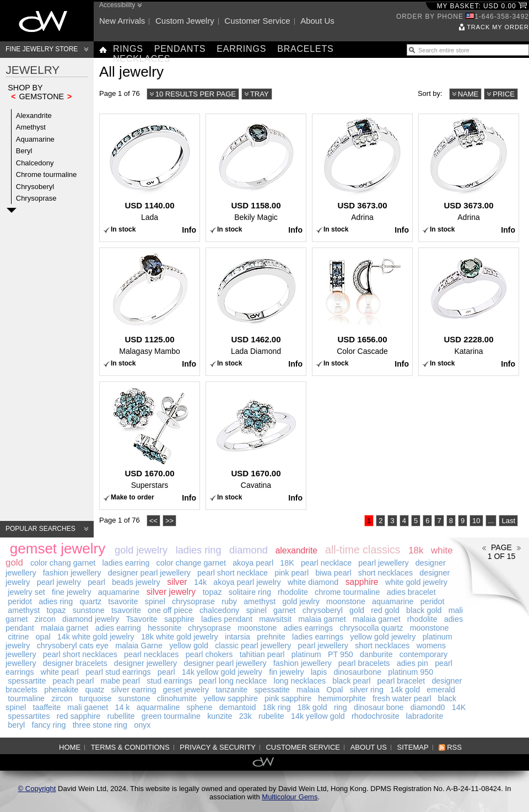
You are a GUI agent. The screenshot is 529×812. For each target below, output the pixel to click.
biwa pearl (333, 573)
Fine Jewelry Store (42, 49)
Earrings (241, 49)
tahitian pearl (262, 654)
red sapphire (79, 716)
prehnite (271, 637)
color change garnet (191, 563)
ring (341, 707)
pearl (96, 582)
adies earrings (308, 628)
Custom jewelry (185, 21)
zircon (45, 619)
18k (416, 550)
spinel (155, 601)
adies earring (118, 628)
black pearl (351, 681)
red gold (385, 610)
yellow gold (189, 646)
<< (153, 521)
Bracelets (305, 49)
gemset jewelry (58, 548)
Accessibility (117, 5)
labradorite (425, 716)
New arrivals (122, 21)
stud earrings (169, 681)
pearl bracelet (401, 681)
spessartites (29, 716)
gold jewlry (301, 601)
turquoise (96, 698)
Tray (260, 94)
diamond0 (428, 707)
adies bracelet (411, 592)
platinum (306, 654)
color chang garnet (63, 563)
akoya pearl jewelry (247, 582)
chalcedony (219, 610)
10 (476, 521)
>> (169, 521)
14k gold (405, 690)
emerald (441, 690)
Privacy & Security (218, 747)
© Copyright (37, 789)
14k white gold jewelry (96, 637)
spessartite (27, 681)
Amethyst (31, 127)
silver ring (367, 690)
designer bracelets (75, 663)
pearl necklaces (151, 654)
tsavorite (123, 601)
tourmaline (26, 698)
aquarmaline (158, 707)
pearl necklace (326, 563)
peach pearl (74, 681)
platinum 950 (411, 672)
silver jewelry (171, 592)
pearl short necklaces (80, 654)
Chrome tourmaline (47, 174)
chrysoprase (193, 601)
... (491, 521)
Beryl (24, 151)
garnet (285, 610)
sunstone (89, 610)
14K (459, 707)
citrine (18, 637)
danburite (376, 654)
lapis (319, 672)
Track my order (498, 27)
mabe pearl (121, 681)
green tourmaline (171, 716)
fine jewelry (72, 592)
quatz (95, 690)
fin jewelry (287, 672)
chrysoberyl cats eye (73, 646)
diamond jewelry (91, 619)
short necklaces (385, 573)
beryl (16, 725)
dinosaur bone (379, 707)
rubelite (271, 716)
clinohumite (177, 698)
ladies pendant (227, 619)
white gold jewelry (416, 582)
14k (200, 582)
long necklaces (299, 681)
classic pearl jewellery (253, 646)
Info (189, 230)
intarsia (237, 637)
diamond (249, 550)
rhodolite (293, 592)
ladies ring (199, 550)
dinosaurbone (358, 672)
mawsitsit (275, 619)
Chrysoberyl (35, 187)
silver (177, 582)
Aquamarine (35, 139)
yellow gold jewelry (383, 637)
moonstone (346, 601)
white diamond (313, 582)
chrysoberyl (323, 610)
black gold (424, 610)
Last (508, 521)
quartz (90, 601)
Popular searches (41, 529)
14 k (122, 707)
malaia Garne (139, 646)
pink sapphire (288, 698)
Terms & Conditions (130, 747)
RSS (454, 747)
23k (245, 716)
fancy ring (48, 725)
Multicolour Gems (290, 797)
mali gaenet (88, 707)
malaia (308, 690)
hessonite (164, 628)
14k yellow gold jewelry (222, 672)
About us (317, 21)
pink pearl (292, 573)
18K (287, 563)
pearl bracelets (364, 663)
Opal (334, 690)
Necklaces (142, 59)
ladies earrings (318, 637)
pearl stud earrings (118, 672)
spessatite (272, 690)
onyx (142, 725)
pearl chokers (209, 654)
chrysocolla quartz (371, 628)
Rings (128, 49)
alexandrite (296, 550)
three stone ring (100, 725)
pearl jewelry (59, 582)
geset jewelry (186, 690)
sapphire (362, 582)
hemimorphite (342, 698)
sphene (200, 707)
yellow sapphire (231, 698)
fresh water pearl (402, 698)
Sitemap (413, 747)
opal (43, 637)
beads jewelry (136, 582)
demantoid (238, 707)
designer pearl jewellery (149, 573)
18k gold (312, 707)
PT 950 (341, 654)
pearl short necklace (233, 573)
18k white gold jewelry (180, 637)
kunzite (220, 716)
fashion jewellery (72, 573)
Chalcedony (35, 163)
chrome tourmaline (347, 592)
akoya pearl (253, 563)
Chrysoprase (36, 198)
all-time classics (363, 550)
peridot (20, 601)
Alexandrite (34, 115)
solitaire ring (250, 592)
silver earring (134, 690)
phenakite (61, 690)
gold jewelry (141, 550)
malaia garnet (322, 619)
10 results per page (196, 94)
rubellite (121, 716)
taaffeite (47, 707)
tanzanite (231, 690)
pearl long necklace (233, 681)
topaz (212, 592)
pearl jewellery (383, 563)
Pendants (180, 49)
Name (468, 94)
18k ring (277, 707)
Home (70, 747)
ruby (229, 601)
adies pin (412, 663)
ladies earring (126, 563)
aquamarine (119, 592)
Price (504, 94)
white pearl (60, 672)
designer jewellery (145, 663)
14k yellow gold (318, 716)
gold (357, 610)
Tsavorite (142, 619)
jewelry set (26, 592)
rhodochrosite (376, 716)
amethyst (260, 601)
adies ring (56, 601)
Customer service (257, 21)
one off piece (170, 610)
